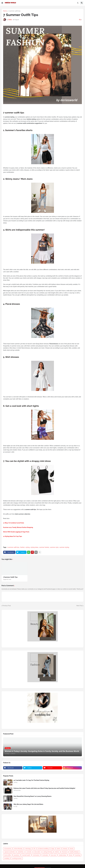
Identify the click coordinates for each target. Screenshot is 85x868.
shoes (71, 855)
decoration (37, 852)
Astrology (28, 849)
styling (28, 547)
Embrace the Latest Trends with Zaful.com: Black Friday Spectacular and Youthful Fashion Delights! (44, 788)
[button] (2, 3)
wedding (7, 858)
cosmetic (29, 852)
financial (64, 852)
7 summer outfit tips (14, 11)
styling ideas (34, 547)
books (72, 849)
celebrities (21, 852)
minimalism (36, 855)
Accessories (8, 849)
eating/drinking (48, 852)
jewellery (17, 855)
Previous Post (7, 606)
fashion (22, 547)
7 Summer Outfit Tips (10, 577)
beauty (65, 849)
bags (53, 849)
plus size (54, 855)
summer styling (64, 547)
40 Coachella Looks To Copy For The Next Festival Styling (31, 780)
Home (5, 11)
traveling (78, 855)
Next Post (80, 606)
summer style (54, 547)
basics (59, 849)
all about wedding (43, 849)
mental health (26, 855)
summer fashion (44, 547)
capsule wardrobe (10, 852)
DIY (34, 849)
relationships (62, 855)
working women (17, 858)
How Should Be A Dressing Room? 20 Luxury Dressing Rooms (33, 796)
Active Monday (18, 849)
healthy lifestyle (74, 852)
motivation (45, 855)
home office (8, 855)
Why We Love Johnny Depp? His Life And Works (28, 804)
